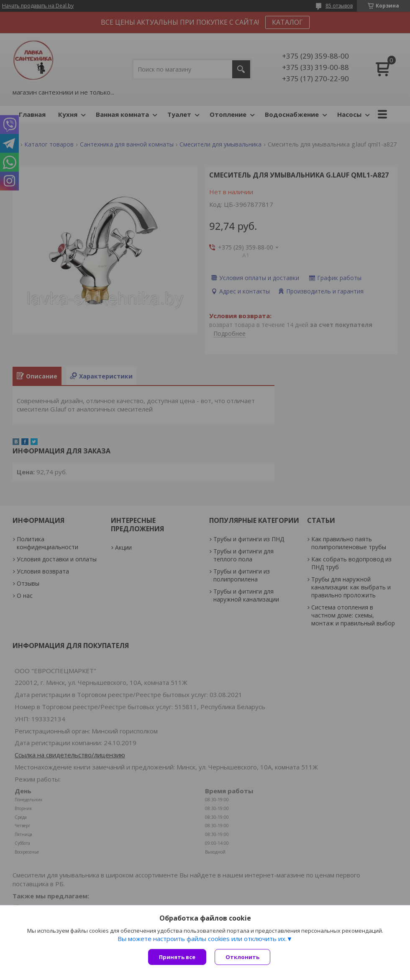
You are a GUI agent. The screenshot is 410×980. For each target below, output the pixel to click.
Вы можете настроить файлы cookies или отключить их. (202, 939)
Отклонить (242, 957)
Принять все (177, 957)
